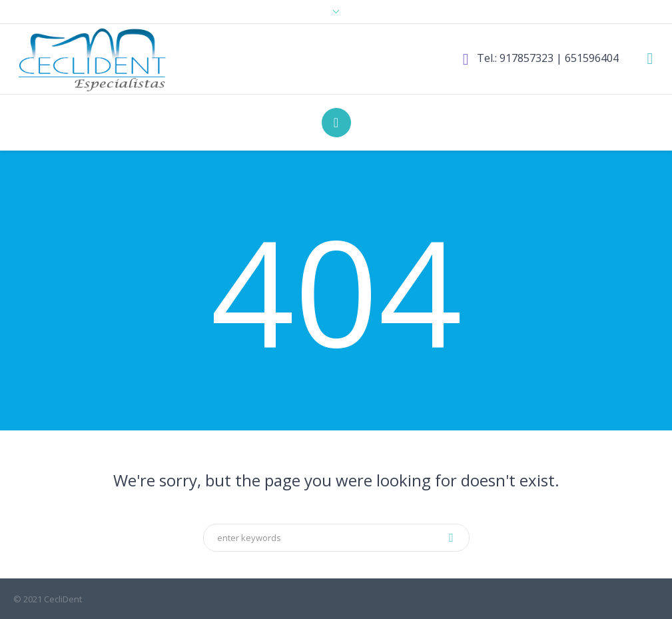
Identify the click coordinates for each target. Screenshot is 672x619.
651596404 (592, 58)
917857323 (526, 58)
